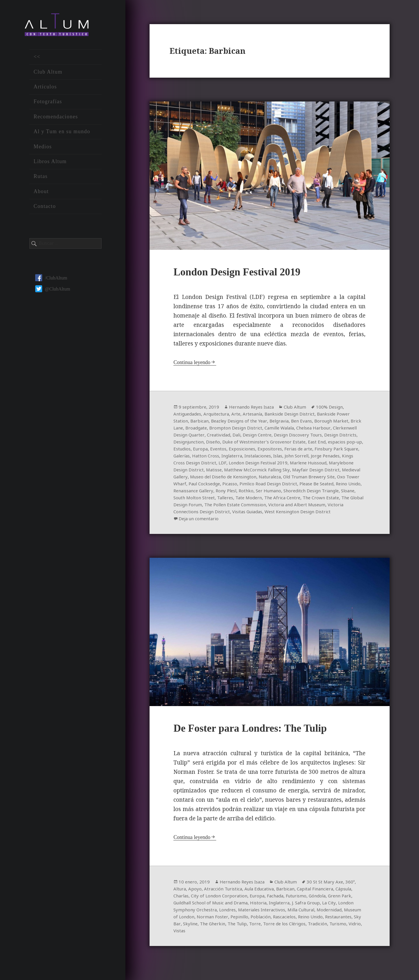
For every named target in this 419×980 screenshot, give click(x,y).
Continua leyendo (193, 364)
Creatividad (249, 436)
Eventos (270, 450)
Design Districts (191, 443)
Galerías (243, 457)
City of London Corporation (242, 906)
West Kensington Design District (280, 520)
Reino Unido (291, 492)
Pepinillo (291, 926)
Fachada (301, 906)
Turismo (226, 940)
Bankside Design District (298, 415)
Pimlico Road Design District (204, 492)
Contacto (45, 209)
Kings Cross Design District (254, 464)
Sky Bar (242, 933)
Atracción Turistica (226, 899)
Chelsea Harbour (336, 429)
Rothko (194, 499)
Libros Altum (50, 164)
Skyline (260, 933)
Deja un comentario (200, 527)
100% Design (337, 408)
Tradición (204, 940)
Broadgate (210, 429)
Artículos (45, 89)
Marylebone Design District (246, 471)
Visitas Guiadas (226, 520)
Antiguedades (188, 415)
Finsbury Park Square (208, 457)
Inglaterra (297, 457)
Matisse (288, 471)
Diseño (254, 443)
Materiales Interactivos (301, 920)
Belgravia (286, 422)
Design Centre (291, 436)
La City (181, 920)
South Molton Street (335, 499)
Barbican (201, 422)
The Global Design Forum (335, 506)
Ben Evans (310, 422)
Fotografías (48, 104)
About (41, 194)
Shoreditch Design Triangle (264, 499)
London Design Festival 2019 (243, 273)
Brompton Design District (252, 429)
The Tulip (311, 933)
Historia (293, 913)
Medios (43, 149)
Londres (265, 920)
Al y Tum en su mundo (62, 134)
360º (358, 892)
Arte (240, 415)
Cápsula (182, 906)
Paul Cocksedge (316, 485)
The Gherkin (284, 933)
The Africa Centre (244, 506)
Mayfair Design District (209, 478)
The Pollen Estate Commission (207, 513)
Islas (347, 457)
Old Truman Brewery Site (228, 485)
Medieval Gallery (255, 478)
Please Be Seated (256, 492)
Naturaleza (186, 485)
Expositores (324, 450)
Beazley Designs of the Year (244, 422)
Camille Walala (299, 429)
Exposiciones (295, 450)
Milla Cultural (345, 920)
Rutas (40, 179)
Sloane (303, 499)
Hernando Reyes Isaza (255, 408)
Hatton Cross (269, 457)
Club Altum (48, 74)
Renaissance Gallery (329, 492)
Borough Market (342, 422)
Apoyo (196, 899)
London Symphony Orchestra (222, 920)
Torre (331, 933)
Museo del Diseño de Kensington (311, 478)
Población (314, 926)
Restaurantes (217, 933)
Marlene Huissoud (194, 471)
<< (37, 59)
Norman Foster (263, 926)
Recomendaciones (56, 119)
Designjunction (228, 443)
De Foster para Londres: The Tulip (258, 738)
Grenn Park (186, 913)
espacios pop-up (202, 450)
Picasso (344, 485)
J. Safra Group (343, 913)
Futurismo (323, 906)
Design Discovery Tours (335, 436)
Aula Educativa (264, 899)
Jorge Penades (206, 464)
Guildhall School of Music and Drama (241, 913)
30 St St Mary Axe (332, 892)
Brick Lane (185, 429)
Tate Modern (208, 506)
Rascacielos (340, 926)
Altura (180, 899)
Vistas (260, 940)
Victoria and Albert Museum (273, 513)
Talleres (182, 506)
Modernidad (187, 926)
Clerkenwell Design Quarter (204, 436)
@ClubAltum (53, 291)
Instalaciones (325, 457)
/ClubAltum (51, 280)
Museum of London (223, 926)
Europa (251, 450)
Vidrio (244, 940)
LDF (290, 464)
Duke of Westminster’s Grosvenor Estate (309, 443)
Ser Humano (218, 499)
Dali (268, 436)
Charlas (202, 906)
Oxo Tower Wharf (278, 485)
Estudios (232, 450)
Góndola (346, 906)
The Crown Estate (285, 506)
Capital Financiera (325, 899)
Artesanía (258, 415)
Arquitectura (220, 415)
